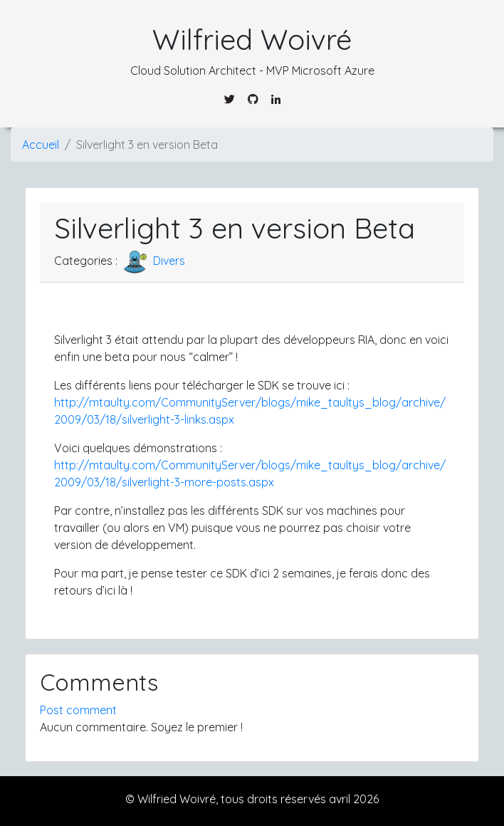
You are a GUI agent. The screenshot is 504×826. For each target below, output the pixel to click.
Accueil (41, 145)
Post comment (78, 710)
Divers (153, 261)
